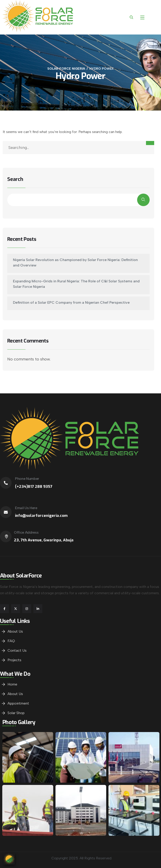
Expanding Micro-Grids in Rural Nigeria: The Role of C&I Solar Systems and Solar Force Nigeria (76, 284)
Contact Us (17, 650)
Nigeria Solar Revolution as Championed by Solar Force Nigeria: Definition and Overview (75, 263)
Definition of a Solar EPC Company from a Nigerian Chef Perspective (71, 302)
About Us (15, 631)
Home (12, 684)
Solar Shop (16, 713)
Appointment (18, 703)
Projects (14, 660)
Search (15, 179)
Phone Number (27, 479)
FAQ (11, 641)
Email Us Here (26, 508)
